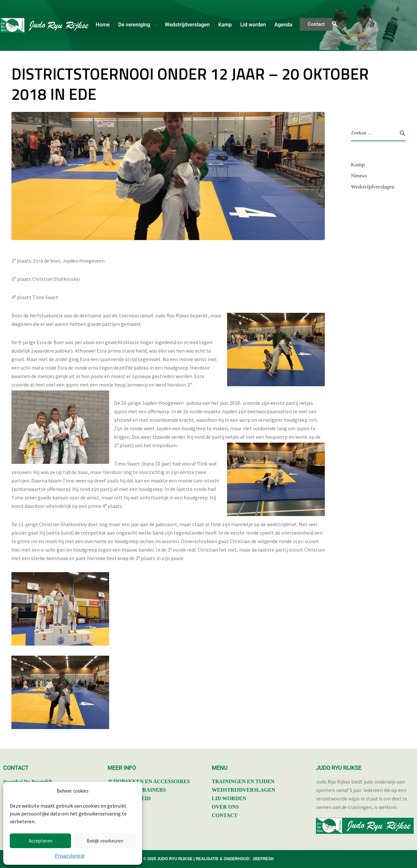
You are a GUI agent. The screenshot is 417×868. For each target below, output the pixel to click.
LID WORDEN (229, 798)
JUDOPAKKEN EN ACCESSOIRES (149, 781)
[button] (137, 25)
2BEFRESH (263, 859)
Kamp (225, 25)
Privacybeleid (70, 856)
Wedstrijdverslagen (187, 25)
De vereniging (137, 25)
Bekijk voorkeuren (105, 841)
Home (103, 25)
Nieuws (359, 176)
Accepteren (41, 841)
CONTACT (225, 815)
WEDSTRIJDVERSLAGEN (244, 790)
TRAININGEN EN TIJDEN (243, 781)
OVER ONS (225, 807)
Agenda (283, 25)
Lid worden (253, 25)
